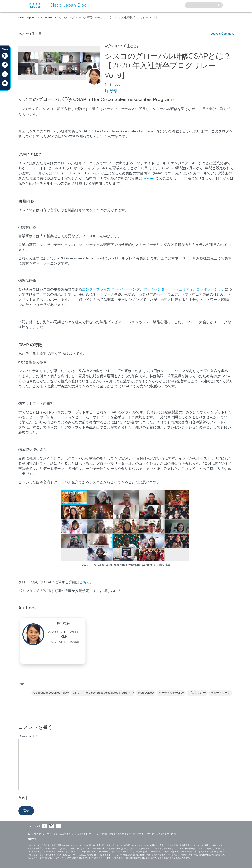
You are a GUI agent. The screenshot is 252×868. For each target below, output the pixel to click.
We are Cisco (51, 18)
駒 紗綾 (111, 91)
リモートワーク (220, 693)
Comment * (28, 736)
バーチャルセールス (171, 693)
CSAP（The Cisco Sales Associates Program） (103, 693)
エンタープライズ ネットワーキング (111, 290)
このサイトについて (70, 834)
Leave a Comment (222, 34)
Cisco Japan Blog (29, 18)
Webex (149, 178)
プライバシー (144, 834)
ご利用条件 (102, 834)
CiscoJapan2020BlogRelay (50, 693)
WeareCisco (146, 693)
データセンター (156, 290)
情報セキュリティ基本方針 (122, 834)
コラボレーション (211, 290)
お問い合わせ (34, 834)
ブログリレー (197, 693)
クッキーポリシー (161, 834)
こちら (85, 582)
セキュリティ (182, 290)
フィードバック (50, 834)
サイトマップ (88, 834)
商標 (173, 834)
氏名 (22, 798)
